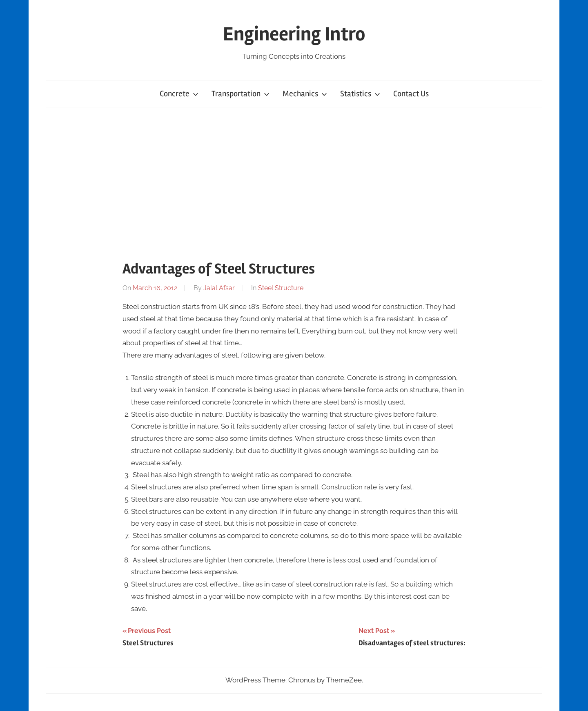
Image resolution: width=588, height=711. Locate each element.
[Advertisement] (294, 182)
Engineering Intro (294, 34)
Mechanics (305, 94)
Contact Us (411, 94)
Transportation (241, 94)
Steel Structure (281, 288)
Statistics (360, 94)
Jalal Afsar (219, 288)
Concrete (179, 94)
